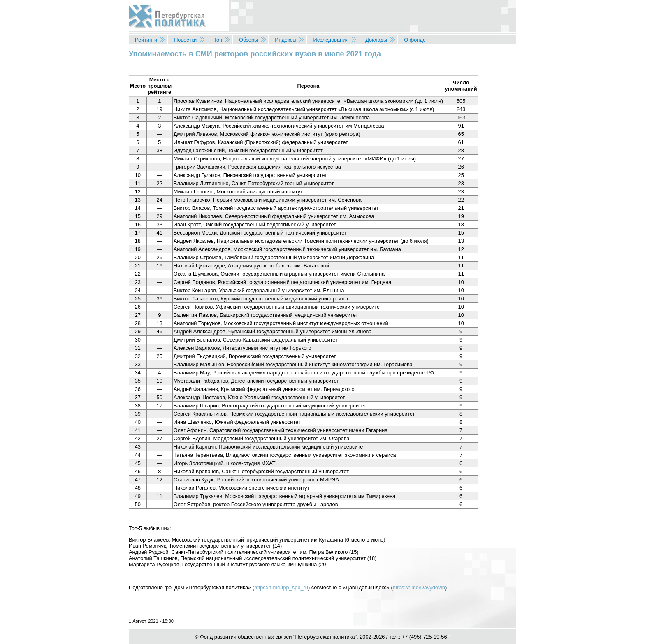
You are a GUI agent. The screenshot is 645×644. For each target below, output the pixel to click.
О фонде (415, 40)
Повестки (185, 40)
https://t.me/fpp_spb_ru (281, 587)
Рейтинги (146, 40)
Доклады (376, 40)
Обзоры (248, 40)
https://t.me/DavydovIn (419, 587)
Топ (218, 40)
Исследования (331, 40)
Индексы (285, 40)
